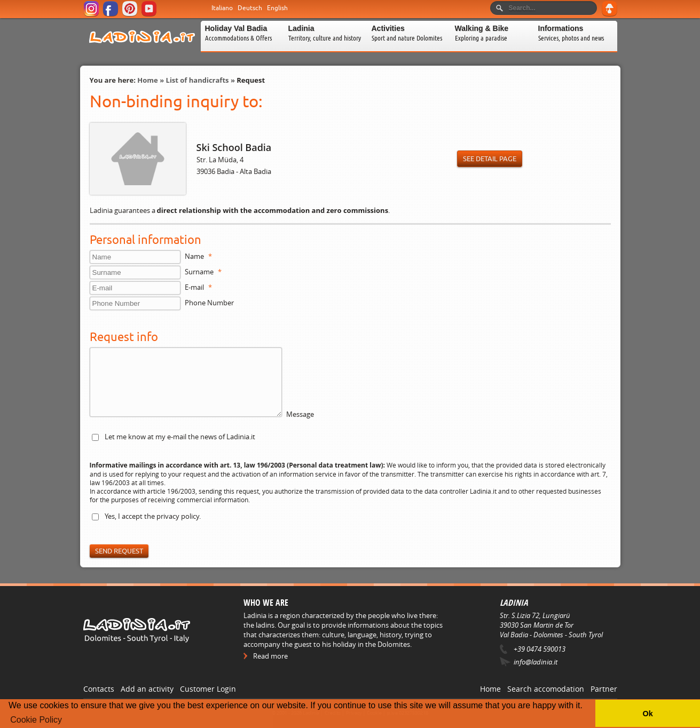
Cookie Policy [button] (36, 720)
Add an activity (147, 689)
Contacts (99, 689)
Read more (270, 656)
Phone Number (209, 303)
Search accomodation (546, 689)
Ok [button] (647, 714)
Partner (604, 689)
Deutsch (250, 8)
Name (198, 256)
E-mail (198, 287)
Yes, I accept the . (153, 516)
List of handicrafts (198, 80)
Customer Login (208, 689)
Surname (203, 272)
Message (300, 414)
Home (147, 80)
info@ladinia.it (536, 662)
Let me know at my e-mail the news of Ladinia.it (180, 437)
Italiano (222, 8)
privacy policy (178, 516)
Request (251, 80)
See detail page (490, 159)
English (277, 8)
